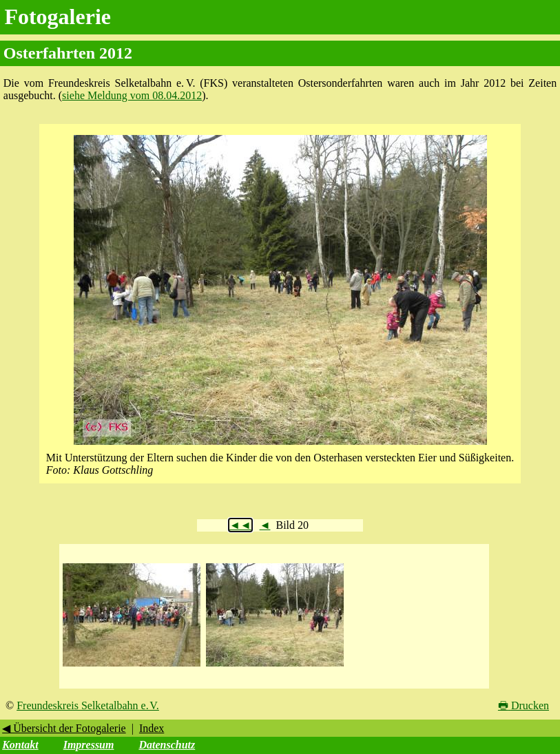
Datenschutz (167, 745)
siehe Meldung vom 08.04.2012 (132, 95)
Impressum (89, 745)
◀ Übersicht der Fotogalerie (64, 728)
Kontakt (20, 745)
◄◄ (240, 525)
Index (152, 728)
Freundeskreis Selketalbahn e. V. (88, 705)
